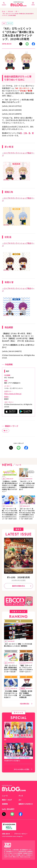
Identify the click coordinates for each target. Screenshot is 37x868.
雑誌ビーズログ (7, 800)
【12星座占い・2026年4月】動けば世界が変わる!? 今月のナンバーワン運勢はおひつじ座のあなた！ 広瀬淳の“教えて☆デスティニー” (10, 486)
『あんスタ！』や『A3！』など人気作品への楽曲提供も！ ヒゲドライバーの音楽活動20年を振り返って (27, 485)
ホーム (4, 11)
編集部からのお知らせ (26, 804)
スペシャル (10, 11)
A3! (16, 11)
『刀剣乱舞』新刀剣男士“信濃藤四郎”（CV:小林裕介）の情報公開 (26, 694)
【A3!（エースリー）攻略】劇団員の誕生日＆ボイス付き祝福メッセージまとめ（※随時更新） (11, 668)
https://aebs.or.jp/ (25, 857)
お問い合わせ (6, 834)
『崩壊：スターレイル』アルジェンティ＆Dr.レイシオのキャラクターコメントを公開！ (26, 668)
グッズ (10, 23)
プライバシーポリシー (21, 834)
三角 (25, 133)
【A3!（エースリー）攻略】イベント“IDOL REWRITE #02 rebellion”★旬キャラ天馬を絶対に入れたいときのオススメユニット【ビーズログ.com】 (10, 514)
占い (20, 800)
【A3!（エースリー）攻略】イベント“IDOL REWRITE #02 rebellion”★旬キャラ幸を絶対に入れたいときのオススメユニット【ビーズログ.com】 (27, 514)
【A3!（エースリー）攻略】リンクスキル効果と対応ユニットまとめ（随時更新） (18, 645)
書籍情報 (5, 804)
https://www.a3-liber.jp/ (13, 394)
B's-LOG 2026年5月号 (18, 577)
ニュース (5, 796)
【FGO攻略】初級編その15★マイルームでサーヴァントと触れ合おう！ (11, 694)
